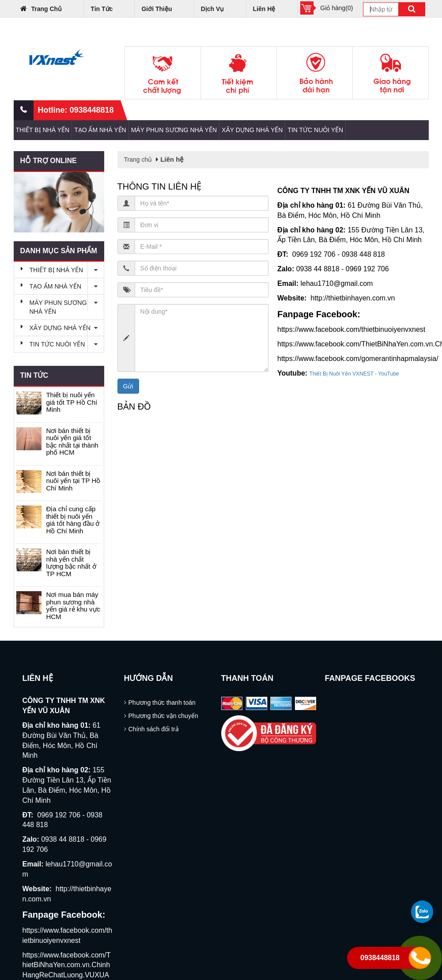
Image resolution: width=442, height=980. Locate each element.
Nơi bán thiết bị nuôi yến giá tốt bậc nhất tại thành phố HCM (72, 442)
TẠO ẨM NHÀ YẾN (100, 130)
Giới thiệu (157, 9)
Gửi (128, 386)
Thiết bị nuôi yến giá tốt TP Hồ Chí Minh (72, 402)
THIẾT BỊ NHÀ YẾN (43, 130)
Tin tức (102, 9)
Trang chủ (41, 8)
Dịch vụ (213, 9)
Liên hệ (264, 9)
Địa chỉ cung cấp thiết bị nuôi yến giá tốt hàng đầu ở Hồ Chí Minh (73, 520)
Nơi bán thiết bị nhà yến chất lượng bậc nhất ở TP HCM (71, 563)
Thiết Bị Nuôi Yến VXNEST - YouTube (354, 374)
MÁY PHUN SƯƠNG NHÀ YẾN (174, 130)
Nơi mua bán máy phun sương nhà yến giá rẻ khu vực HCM (73, 606)
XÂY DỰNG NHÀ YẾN (252, 130)
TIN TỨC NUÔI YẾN (315, 130)
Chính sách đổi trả (154, 729)
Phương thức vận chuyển (163, 716)
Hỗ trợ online (49, 161)
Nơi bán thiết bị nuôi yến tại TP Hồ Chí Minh (73, 481)
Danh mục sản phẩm (59, 251)
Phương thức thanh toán (162, 703)
